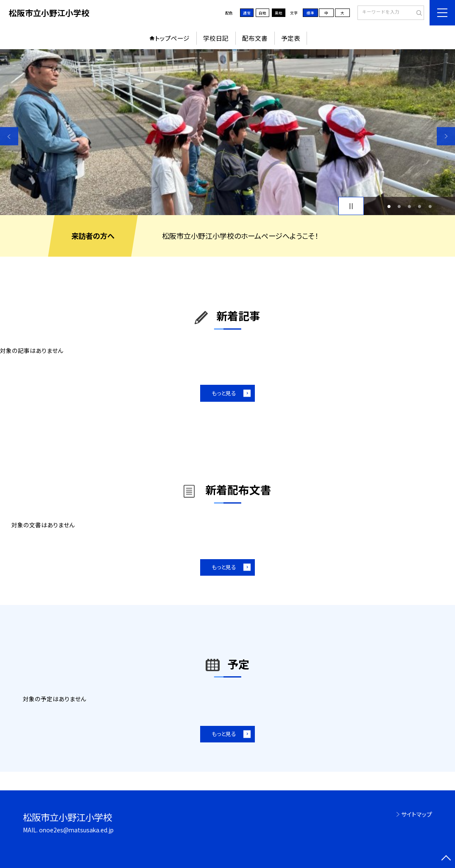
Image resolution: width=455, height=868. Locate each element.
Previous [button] (9, 136)
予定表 (291, 38)
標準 (310, 13)
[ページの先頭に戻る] (446, 859)
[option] (227, 132)
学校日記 (216, 38)
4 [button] (420, 206)
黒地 (279, 13)
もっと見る (224, 393)
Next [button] (446, 136)
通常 (247, 13)
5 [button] (430, 206)
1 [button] (389, 206)
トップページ (172, 38)
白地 (262, 13)
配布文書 (255, 38)
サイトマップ (417, 814)
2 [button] (399, 206)
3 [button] (410, 206)
